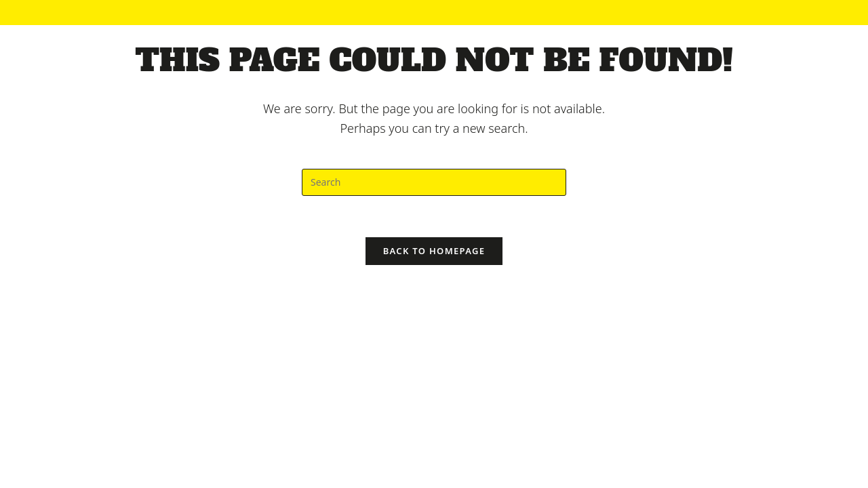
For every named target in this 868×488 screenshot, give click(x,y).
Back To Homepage (434, 251)
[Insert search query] (434, 182)
